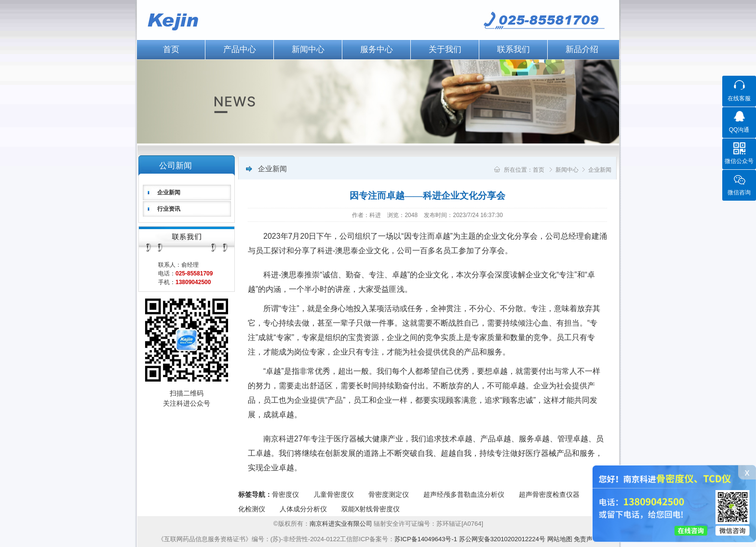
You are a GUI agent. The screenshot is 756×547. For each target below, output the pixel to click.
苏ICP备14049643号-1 (426, 539)
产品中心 (240, 49)
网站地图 (560, 539)
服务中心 (377, 49)
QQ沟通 (739, 130)
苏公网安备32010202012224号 (502, 539)
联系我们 (513, 49)
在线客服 (739, 98)
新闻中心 (308, 49)
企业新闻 (169, 192)
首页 (171, 49)
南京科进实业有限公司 (342, 524)
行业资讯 (169, 209)
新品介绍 (582, 49)
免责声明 (586, 539)
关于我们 (445, 49)
